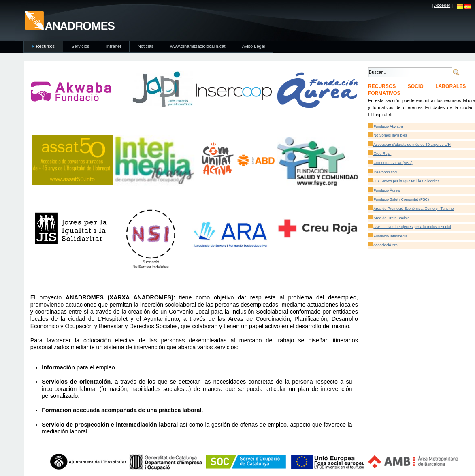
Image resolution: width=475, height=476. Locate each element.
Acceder (442, 5)
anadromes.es (69, 20)
